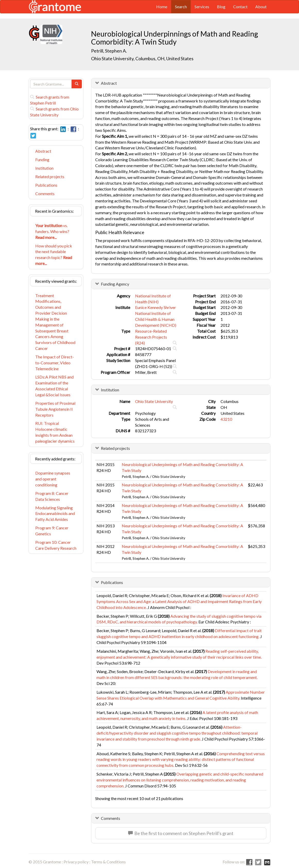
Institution (44, 168)
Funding (42, 160)
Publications (46, 185)
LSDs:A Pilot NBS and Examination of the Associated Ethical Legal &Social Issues (54, 386)
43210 (226, 419)
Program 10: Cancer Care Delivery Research (56, 545)
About (261, 7)
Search (181, 7)
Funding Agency (115, 284)
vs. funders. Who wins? (52, 231)
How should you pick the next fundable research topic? (54, 255)
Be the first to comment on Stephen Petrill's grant (181, 833)
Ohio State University (154, 401)
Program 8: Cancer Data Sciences (52, 496)
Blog (221, 7)
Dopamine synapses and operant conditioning (53, 479)
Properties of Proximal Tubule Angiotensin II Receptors (55, 409)
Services (202, 7)
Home (162, 7)
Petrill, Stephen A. (109, 51)
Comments (45, 194)
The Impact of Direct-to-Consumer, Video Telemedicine (55, 363)
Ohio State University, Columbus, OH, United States (142, 58)
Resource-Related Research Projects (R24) (151, 337)
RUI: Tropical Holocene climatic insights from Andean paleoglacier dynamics (55, 432)
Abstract (43, 151)
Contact (240, 7)
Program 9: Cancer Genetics (52, 531)
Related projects (50, 177)
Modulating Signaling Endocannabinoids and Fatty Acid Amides (55, 514)
